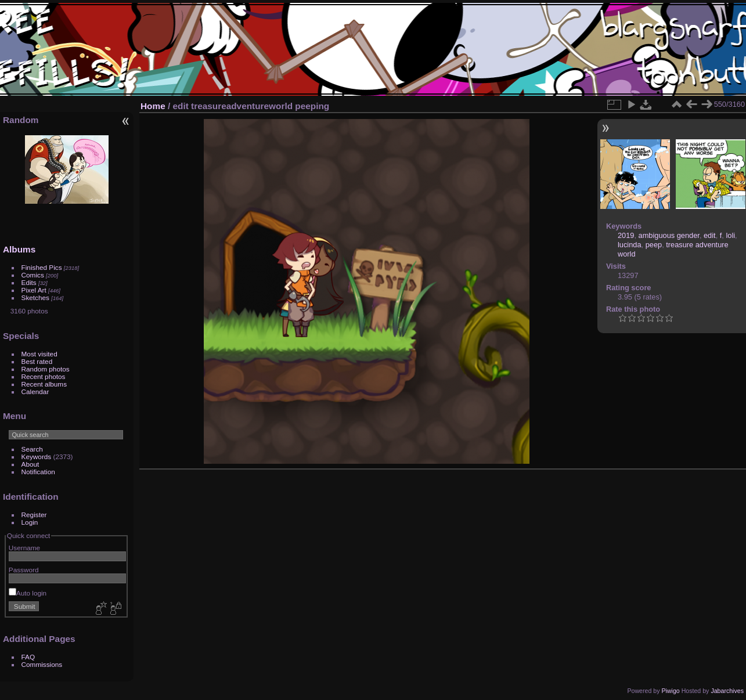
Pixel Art (34, 290)
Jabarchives (727, 691)
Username (24, 548)
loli (730, 235)
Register (34, 515)
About (30, 464)
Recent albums (44, 384)
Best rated (37, 361)
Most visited (39, 354)
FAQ (28, 657)
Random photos (46, 369)
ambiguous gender (669, 235)
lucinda (630, 245)
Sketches (35, 297)
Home (153, 106)
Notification (38, 472)
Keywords (37, 457)
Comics (33, 275)
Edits (29, 282)
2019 (626, 235)
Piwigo (670, 691)
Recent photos (44, 376)
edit (710, 235)
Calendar (35, 392)
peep (654, 245)
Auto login (28, 593)
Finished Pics (42, 267)
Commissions (42, 664)
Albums (19, 249)
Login (30, 522)
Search (32, 449)
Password (24, 570)
